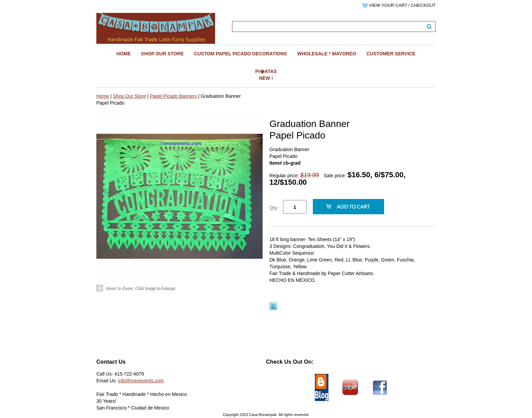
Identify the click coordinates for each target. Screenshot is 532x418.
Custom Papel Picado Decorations (241, 54)
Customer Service (391, 54)
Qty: (274, 208)
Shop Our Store (162, 54)
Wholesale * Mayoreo (327, 54)
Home (123, 54)
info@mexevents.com (141, 381)
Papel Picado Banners (173, 96)
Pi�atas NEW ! (266, 75)
